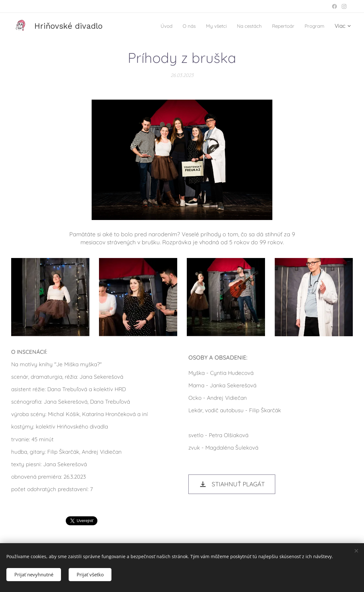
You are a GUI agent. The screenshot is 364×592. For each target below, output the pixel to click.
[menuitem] (154, 26)
